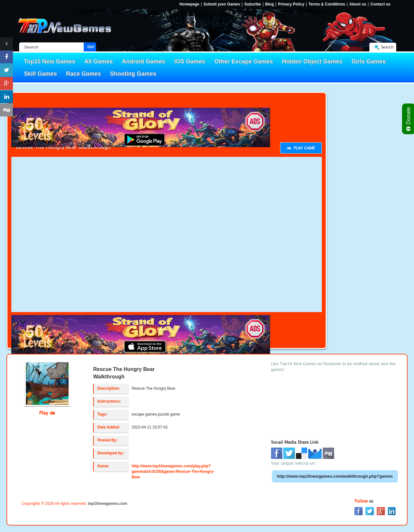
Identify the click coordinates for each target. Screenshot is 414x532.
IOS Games (190, 61)
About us (358, 4)
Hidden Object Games (312, 61)
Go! (91, 47)
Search (387, 47)
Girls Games (369, 61)
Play (47, 413)
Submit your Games (222, 4)
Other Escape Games (244, 61)
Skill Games (40, 74)
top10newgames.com (108, 504)
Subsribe (252, 4)
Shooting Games (133, 74)
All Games (99, 61)
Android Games (144, 61)
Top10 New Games (50, 61)
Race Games (83, 74)
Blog (270, 4)
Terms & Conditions (327, 4)
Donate (409, 119)
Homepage (189, 4)
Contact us (380, 4)
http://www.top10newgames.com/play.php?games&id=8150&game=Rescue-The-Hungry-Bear (173, 472)
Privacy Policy (291, 4)
